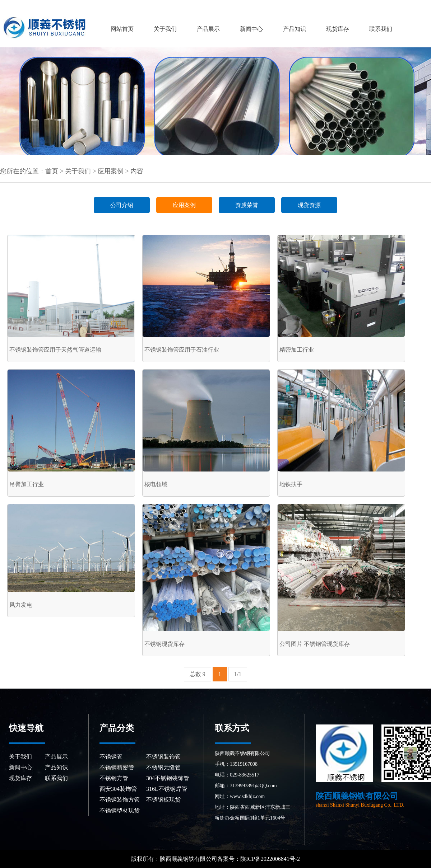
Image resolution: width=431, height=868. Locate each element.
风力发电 (21, 605)
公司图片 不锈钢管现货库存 (315, 644)
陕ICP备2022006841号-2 (271, 859)
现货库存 (338, 29)
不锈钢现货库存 (164, 644)
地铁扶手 (291, 484)
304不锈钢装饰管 (168, 778)
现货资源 (309, 205)
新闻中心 (251, 29)
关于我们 (165, 29)
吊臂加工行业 (27, 484)
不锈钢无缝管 (163, 767)
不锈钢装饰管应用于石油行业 (182, 350)
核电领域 (156, 484)
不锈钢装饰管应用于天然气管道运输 (55, 350)
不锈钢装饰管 (163, 757)
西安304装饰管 (118, 789)
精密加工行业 (297, 350)
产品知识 (295, 29)
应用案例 (111, 171)
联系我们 (381, 29)
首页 (52, 171)
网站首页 (122, 29)
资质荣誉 (247, 205)
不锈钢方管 (114, 778)
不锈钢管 (111, 757)
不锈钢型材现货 (120, 810)
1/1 (238, 674)
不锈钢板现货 (163, 800)
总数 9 (198, 674)
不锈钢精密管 (117, 767)
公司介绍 (122, 205)
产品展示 (208, 29)
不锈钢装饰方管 (120, 800)
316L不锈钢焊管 (167, 789)
